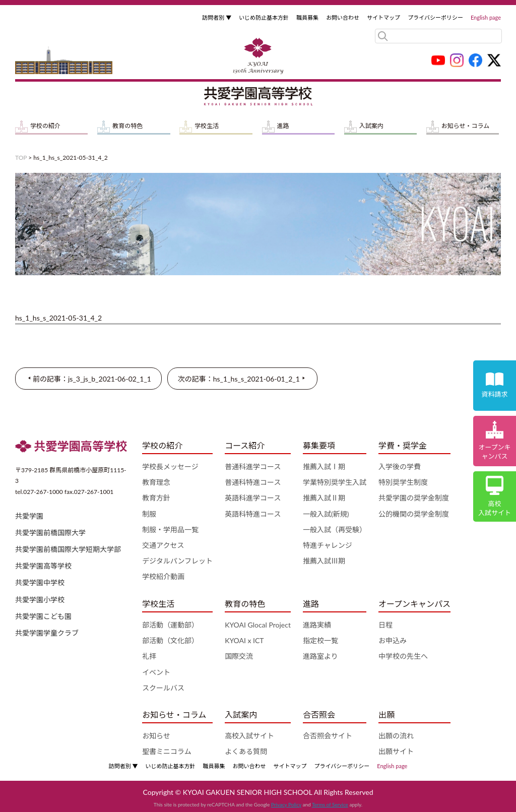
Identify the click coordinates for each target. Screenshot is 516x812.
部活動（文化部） (170, 640)
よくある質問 (246, 751)
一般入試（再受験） (335, 529)
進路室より (320, 656)
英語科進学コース (253, 498)
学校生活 (207, 126)
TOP (21, 158)
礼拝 (149, 656)
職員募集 (307, 17)
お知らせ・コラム (465, 126)
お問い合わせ (343, 17)
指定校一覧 (320, 640)
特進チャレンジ (328, 545)
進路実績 (317, 625)
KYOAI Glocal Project (258, 625)
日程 (385, 625)
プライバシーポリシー (435, 17)
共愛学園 (29, 516)
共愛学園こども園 (43, 616)
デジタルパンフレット (177, 561)
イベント (156, 672)
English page (486, 17)
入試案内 (371, 126)
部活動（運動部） (170, 625)
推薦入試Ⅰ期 (324, 466)
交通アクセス (163, 545)
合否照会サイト (328, 736)
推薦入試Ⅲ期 (324, 561)
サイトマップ (383, 17)
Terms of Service (330, 804)
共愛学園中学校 (40, 582)
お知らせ (156, 736)
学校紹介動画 (163, 576)
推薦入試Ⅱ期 (324, 498)
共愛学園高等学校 (43, 566)
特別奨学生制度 (403, 482)
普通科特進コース (253, 482)
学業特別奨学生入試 (335, 482)
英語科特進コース (253, 514)
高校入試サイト (249, 736)
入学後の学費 (400, 466)
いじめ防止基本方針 (264, 17)
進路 (283, 126)
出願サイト (396, 751)
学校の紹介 (45, 126)
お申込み (393, 640)
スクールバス (163, 688)
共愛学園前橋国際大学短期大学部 (68, 549)
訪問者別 (217, 17)
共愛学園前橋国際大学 (50, 533)
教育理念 (156, 482)
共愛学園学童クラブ (47, 633)
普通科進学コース (253, 466)
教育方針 (156, 498)
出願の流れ (396, 736)
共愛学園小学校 (40, 600)
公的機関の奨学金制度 (414, 514)
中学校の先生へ (403, 656)
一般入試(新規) (326, 514)
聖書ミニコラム (167, 751)
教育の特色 (127, 126)
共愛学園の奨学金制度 (414, 498)
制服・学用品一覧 (170, 529)
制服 (149, 514)
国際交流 (239, 656)
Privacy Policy (286, 804)
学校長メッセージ (170, 466)
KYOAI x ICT (244, 640)
